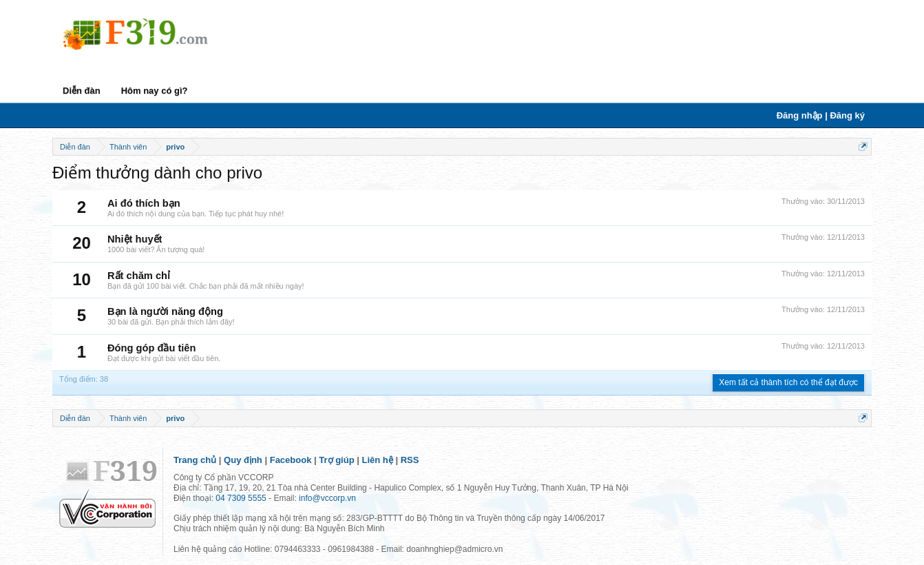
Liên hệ (378, 460)
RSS (410, 460)
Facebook (291, 460)
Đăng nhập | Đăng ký (821, 115)
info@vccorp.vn (327, 498)
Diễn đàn (82, 91)
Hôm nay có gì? (155, 91)
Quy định (243, 460)
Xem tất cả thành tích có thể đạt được (788, 382)
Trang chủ (195, 460)
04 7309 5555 (241, 498)
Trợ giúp (336, 460)
